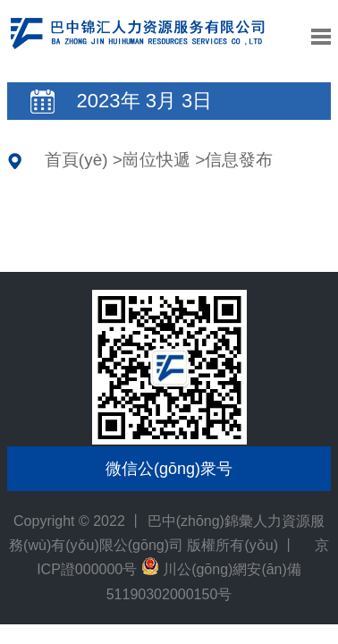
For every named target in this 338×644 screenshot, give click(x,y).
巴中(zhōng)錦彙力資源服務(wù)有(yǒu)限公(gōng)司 (137, 46)
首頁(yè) (76, 160)
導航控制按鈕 (321, 37)
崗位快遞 (156, 160)
